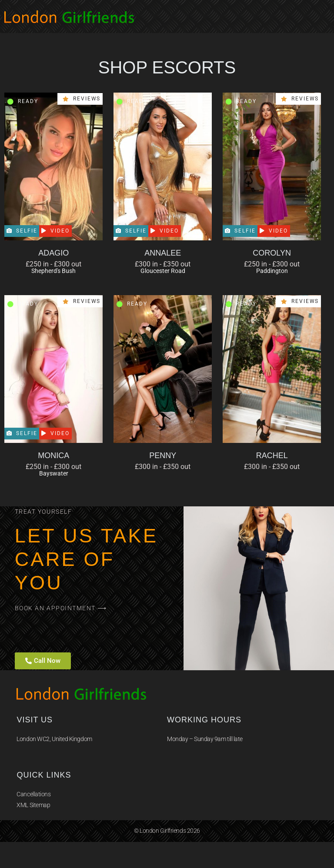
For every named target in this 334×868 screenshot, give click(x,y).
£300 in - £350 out (163, 264)
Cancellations (33, 794)
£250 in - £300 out (53, 264)
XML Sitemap (33, 805)
